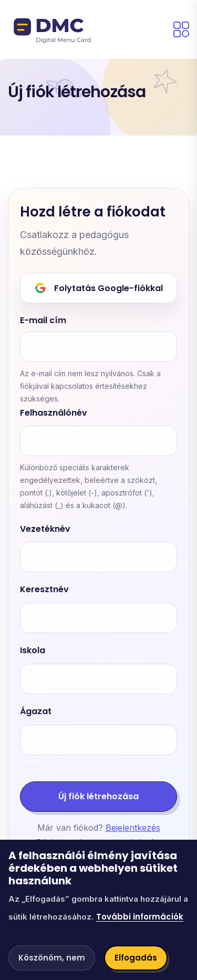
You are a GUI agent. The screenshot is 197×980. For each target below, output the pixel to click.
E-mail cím (43, 321)
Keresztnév (44, 590)
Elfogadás (136, 958)
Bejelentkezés (133, 828)
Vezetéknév (45, 529)
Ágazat (36, 712)
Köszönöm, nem (52, 958)
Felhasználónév (54, 413)
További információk (140, 917)
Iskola (33, 651)
